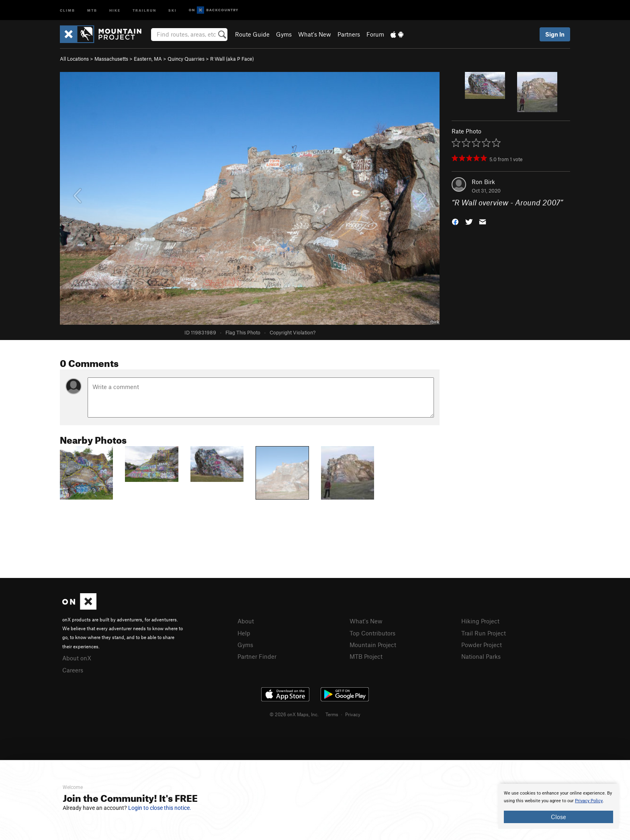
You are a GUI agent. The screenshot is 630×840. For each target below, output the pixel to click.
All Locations (74, 59)
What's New (315, 34)
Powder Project (482, 645)
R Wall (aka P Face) (232, 59)
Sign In (555, 34)
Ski (173, 10)
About (246, 621)
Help (244, 633)
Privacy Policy (589, 801)
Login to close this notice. (160, 808)
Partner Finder (257, 656)
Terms (332, 714)
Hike (115, 10)
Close (558, 817)
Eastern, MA (148, 59)
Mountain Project (373, 645)
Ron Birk (483, 182)
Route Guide (252, 34)
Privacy (353, 714)
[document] (558, 806)
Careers (73, 670)
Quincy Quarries (186, 59)
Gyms (284, 34)
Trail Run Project (484, 633)
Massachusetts (111, 59)
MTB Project (366, 656)
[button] (455, 221)
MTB (92, 10)
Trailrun (144, 10)
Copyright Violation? (292, 332)
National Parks (481, 656)
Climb (67, 10)
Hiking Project (480, 621)
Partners (349, 34)
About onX (77, 658)
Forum (375, 34)
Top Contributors (372, 633)
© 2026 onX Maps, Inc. (294, 714)
